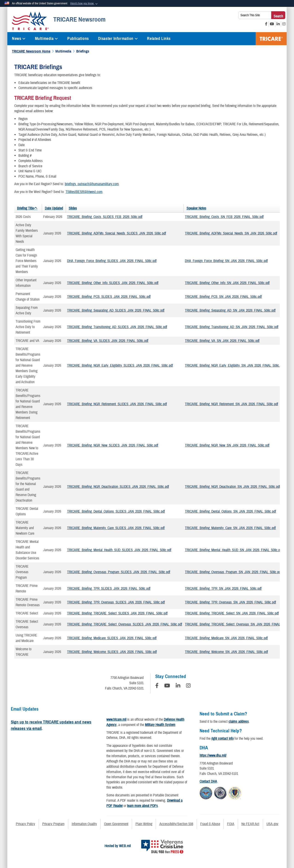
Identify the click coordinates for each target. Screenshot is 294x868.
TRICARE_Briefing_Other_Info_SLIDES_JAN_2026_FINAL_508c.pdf (113, 283)
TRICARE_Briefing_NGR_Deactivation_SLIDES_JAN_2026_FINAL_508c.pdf (118, 487)
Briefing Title (25, 208)
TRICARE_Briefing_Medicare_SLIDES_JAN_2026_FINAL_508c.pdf (112, 638)
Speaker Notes (196, 208)
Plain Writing (144, 824)
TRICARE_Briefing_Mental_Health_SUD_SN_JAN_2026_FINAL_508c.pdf (234, 550)
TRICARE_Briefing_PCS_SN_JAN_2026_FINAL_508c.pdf (223, 297)
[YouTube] (167, 686)
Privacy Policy (25, 824)
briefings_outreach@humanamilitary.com (92, 184)
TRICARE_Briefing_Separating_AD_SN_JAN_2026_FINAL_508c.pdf (230, 310)
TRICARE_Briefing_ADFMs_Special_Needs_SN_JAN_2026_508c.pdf (231, 233)
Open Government (116, 824)
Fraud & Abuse (210, 824)
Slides (73, 208)
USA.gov (272, 824)
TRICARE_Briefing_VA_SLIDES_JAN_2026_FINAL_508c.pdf (108, 341)
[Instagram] (188, 686)
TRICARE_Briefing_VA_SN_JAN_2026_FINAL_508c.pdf (222, 341)
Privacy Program (53, 824)
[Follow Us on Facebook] (157, 686)
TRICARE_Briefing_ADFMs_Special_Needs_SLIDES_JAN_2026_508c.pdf (117, 233)
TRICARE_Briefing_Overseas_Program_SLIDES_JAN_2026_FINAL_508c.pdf (119, 572)
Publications (78, 39)
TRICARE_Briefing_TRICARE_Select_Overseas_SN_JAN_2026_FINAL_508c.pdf (239, 624)
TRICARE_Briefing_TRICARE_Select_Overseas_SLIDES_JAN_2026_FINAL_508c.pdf (125, 624)
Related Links (159, 39)
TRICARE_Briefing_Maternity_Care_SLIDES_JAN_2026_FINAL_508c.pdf (116, 528)
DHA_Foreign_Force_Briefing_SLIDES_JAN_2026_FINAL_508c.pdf (112, 261)
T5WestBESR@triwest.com (84, 192)
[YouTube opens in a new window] (272, 24)
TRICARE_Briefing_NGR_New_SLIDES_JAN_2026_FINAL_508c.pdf (113, 445)
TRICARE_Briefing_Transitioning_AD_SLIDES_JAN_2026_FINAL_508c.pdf (117, 327)
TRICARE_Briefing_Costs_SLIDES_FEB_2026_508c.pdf (105, 217)
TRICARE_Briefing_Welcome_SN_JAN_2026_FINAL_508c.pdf (226, 652)
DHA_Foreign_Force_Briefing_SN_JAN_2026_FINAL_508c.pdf (226, 261)
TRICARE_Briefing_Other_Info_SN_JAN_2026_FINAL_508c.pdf (227, 283)
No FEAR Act (250, 824)
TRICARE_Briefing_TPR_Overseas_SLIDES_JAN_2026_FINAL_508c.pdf (116, 602)
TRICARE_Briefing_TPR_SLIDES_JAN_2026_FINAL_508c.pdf (109, 589)
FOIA (231, 824)
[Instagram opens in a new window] (284, 24)
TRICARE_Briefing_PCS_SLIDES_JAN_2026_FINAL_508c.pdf (109, 297)
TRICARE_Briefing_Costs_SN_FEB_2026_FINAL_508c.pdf (224, 217)
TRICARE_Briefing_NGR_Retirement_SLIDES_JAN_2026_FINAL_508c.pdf (117, 404)
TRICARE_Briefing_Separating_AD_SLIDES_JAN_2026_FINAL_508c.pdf (116, 310)
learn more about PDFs (142, 806)
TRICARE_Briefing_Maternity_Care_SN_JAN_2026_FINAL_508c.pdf (230, 528)
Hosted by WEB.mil (118, 846)
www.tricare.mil (116, 720)
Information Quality (84, 824)
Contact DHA (208, 781)
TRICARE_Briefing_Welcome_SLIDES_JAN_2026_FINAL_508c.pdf (112, 652)
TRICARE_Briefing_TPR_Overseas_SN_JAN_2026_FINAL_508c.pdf (230, 602)
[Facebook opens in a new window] (266, 24)
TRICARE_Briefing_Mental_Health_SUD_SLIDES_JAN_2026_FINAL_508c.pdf (119, 550)
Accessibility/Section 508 (176, 824)
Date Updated (54, 208)
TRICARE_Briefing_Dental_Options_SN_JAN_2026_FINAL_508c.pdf (230, 511)
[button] (84, 4)
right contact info (222, 739)
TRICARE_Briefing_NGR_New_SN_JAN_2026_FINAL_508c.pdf (227, 445)
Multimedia (47, 39)
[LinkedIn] (178, 686)
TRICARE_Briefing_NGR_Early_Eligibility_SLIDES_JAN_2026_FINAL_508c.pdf (120, 366)
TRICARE (271, 39)
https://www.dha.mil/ (213, 756)
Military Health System (160, 725)
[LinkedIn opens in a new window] (278, 24)
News (19, 39)
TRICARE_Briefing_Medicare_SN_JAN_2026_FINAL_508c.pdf (226, 638)
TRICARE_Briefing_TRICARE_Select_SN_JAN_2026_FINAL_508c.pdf (232, 613)
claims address (239, 722)
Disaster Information (118, 39)
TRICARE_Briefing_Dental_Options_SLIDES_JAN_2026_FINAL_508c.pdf (116, 511)
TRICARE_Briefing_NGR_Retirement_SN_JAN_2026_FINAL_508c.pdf (232, 404)
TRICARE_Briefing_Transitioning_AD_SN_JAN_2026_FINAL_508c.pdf (232, 327)
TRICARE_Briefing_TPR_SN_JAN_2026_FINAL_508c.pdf (223, 589)
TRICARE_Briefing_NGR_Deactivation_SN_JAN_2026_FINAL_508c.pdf (233, 487)
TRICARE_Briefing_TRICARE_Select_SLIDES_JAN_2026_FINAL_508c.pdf (117, 613)
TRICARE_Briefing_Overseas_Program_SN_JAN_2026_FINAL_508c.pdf (233, 572)
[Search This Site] (255, 15)
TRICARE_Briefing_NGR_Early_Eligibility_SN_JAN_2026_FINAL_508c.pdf (235, 366)
